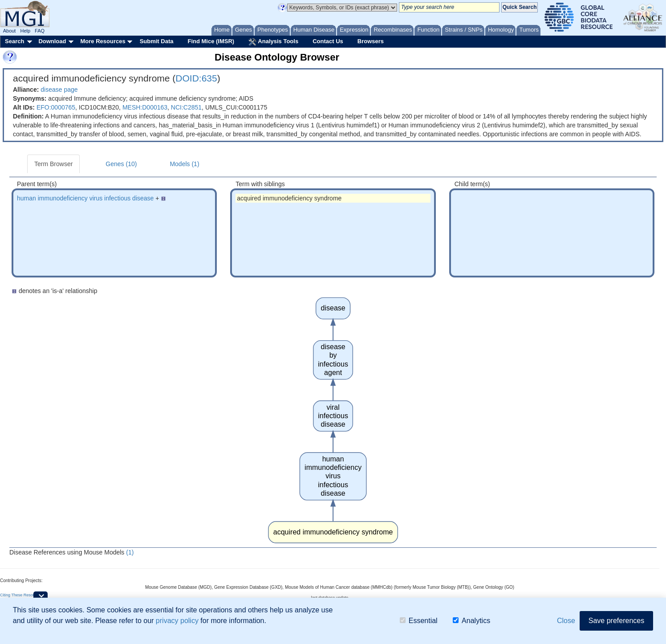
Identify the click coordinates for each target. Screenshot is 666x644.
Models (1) (184, 164)
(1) (130, 552)
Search (14, 41)
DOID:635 (196, 78)
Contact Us (328, 41)
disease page (59, 90)
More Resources (103, 41)
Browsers (371, 41)
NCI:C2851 (186, 107)
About (10, 31)
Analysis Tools (273, 42)
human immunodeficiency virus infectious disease (85, 198)
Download (52, 41)
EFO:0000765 (56, 107)
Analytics (471, 621)
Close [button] (566, 621)
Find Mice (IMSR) (211, 41)
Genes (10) (121, 164)
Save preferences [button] (616, 621)
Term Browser (53, 164)
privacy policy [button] (177, 621)
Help (25, 31)
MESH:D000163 (145, 107)
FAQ (40, 31)
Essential (419, 621)
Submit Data (157, 41)
